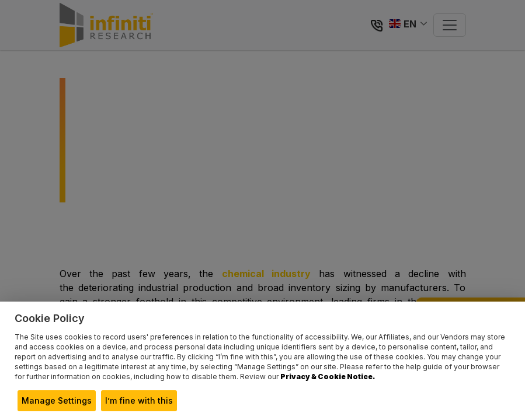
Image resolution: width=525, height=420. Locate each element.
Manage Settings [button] (57, 400)
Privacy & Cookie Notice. (328, 377)
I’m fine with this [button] (139, 400)
